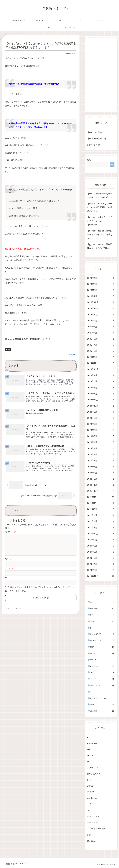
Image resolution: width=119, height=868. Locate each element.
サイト (8, 582)
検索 (89, 160)
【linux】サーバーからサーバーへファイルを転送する (100, 196)
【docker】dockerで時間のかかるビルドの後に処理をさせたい (100, 235)
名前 (8, 563)
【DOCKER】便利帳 (97, 139)
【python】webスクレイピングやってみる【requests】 (100, 221)
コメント (10, 533)
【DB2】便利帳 (94, 133)
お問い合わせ (93, 145)
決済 (8, 349)
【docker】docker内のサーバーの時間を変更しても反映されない (100, 207)
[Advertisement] (101, 75)
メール (9, 573)
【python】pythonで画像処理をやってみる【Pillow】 (100, 246)
